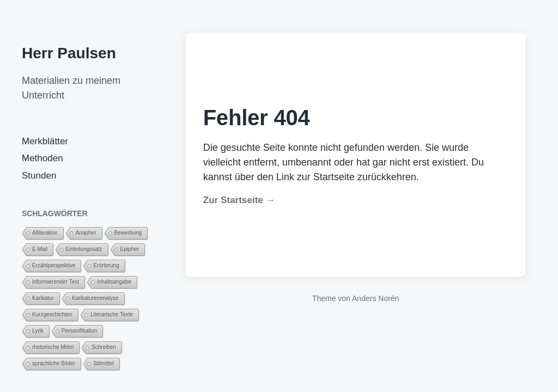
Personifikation (80, 331)
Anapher (86, 233)
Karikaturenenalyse (95, 298)
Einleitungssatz (84, 249)
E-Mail (40, 249)
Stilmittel (104, 363)
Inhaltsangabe (114, 282)
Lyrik (38, 331)
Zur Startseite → (239, 200)
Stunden (39, 176)
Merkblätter (45, 141)
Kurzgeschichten (52, 314)
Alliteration (45, 233)
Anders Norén (375, 298)
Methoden (43, 158)
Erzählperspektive (54, 265)
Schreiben (104, 347)
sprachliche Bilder (54, 363)
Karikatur (43, 298)
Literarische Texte (112, 314)
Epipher (130, 249)
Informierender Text (56, 282)
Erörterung (106, 265)
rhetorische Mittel (53, 347)
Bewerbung (128, 233)
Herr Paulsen (69, 53)
